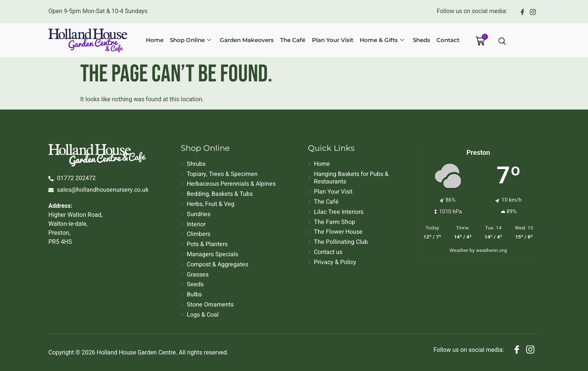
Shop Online (196, 40)
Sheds (417, 40)
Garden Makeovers (250, 40)
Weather (459, 250)
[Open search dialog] (502, 42)
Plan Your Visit (332, 40)
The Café (294, 40)
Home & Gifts (379, 40)
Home (162, 40)
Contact (442, 40)
